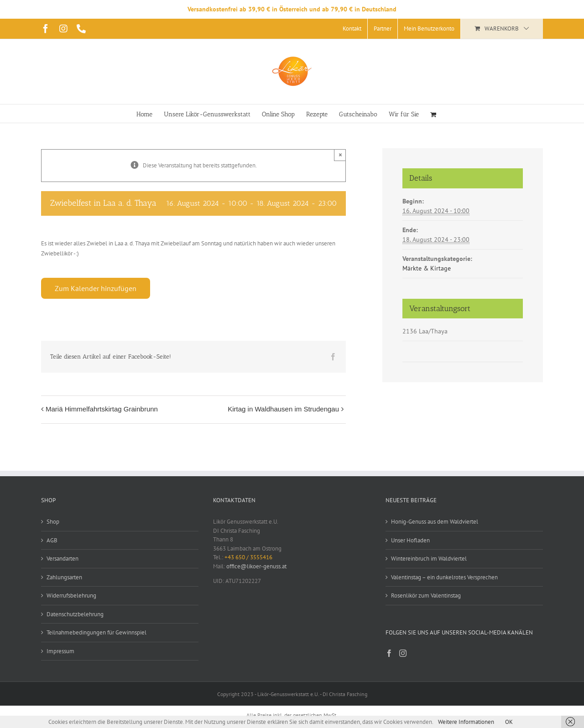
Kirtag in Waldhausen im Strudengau (283, 409)
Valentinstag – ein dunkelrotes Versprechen (444, 577)
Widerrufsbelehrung (71, 595)
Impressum (60, 651)
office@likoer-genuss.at (256, 566)
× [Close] (340, 155)
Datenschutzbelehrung (75, 614)
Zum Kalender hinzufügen (96, 288)
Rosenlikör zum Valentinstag (426, 595)
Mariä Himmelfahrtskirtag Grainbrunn (102, 409)
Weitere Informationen (466, 722)
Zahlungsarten (64, 577)
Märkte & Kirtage (427, 268)
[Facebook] (389, 653)
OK (509, 722)
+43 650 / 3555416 (248, 557)
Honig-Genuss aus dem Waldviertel (435, 522)
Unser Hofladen (410, 540)
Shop (53, 522)
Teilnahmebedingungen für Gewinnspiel (96, 632)
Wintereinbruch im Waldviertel (429, 559)
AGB (52, 540)
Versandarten (63, 559)
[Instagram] (403, 653)
